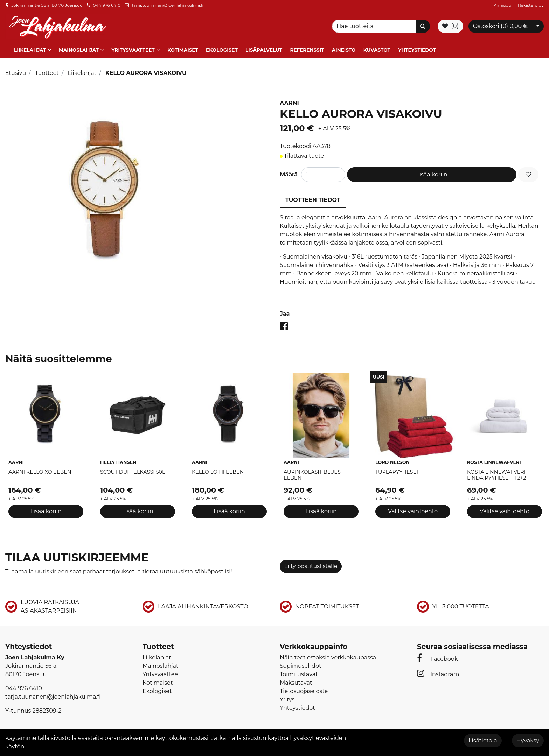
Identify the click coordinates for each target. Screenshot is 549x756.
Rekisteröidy (531, 5)
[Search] (375, 26)
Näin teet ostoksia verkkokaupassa (328, 658)
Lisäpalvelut (264, 50)
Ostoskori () (500, 26)
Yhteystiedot (417, 50)
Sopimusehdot (300, 666)
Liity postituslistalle (311, 566)
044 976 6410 (107, 5)
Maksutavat (296, 683)
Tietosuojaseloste (304, 691)
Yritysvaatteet (133, 50)
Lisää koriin (432, 174)
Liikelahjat (30, 50)
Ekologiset (222, 50)
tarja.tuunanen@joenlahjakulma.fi (167, 5)
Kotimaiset (183, 50)
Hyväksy (528, 740)
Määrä (289, 174)
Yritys (287, 700)
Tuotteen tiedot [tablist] (313, 200)
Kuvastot (377, 50)
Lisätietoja (483, 740)
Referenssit (307, 50)
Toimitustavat (299, 674)
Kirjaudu (503, 5)
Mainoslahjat (79, 50)
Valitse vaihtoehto (413, 511)
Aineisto (344, 50)
